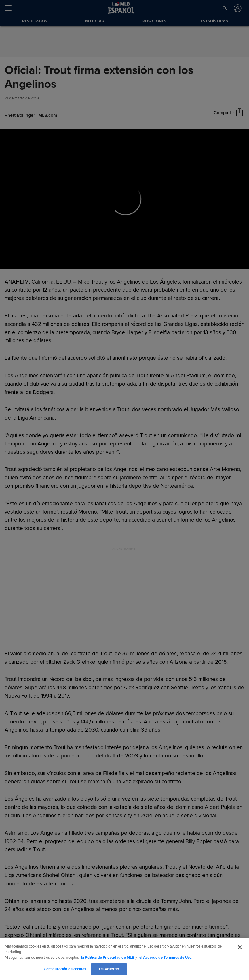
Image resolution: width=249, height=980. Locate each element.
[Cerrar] (240, 947)
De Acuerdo (109, 969)
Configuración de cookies (65, 969)
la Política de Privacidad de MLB (108, 958)
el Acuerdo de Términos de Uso (165, 958)
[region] (125, 959)
